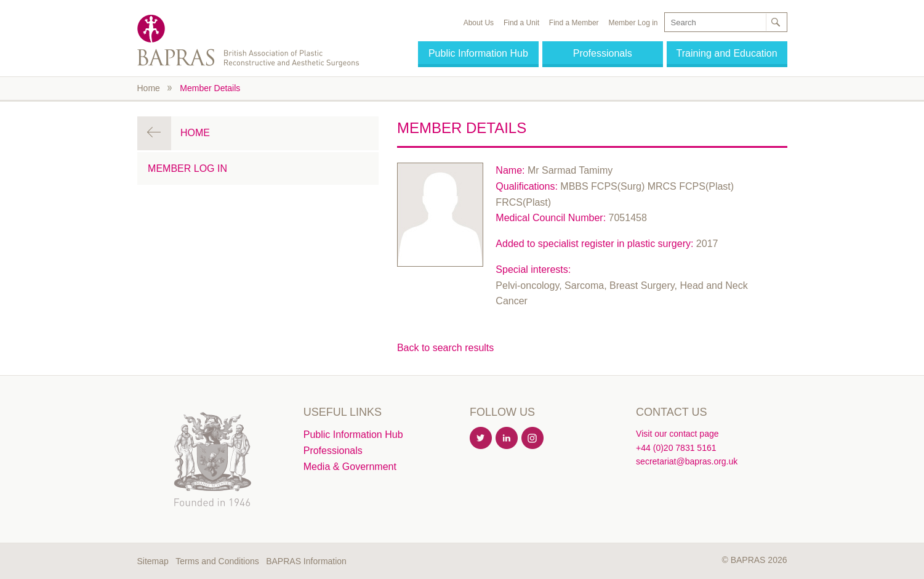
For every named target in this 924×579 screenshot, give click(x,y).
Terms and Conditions (217, 561)
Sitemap (153, 561)
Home (149, 88)
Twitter (481, 439)
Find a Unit (521, 23)
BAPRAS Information (306, 561)
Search (776, 22)
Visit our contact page (677, 434)
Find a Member (574, 23)
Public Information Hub (478, 53)
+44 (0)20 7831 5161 (676, 448)
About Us (479, 23)
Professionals (603, 53)
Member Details (210, 88)
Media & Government (350, 467)
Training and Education (727, 53)
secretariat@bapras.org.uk (687, 461)
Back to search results (445, 348)
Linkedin (507, 439)
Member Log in (633, 23)
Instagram (533, 439)
